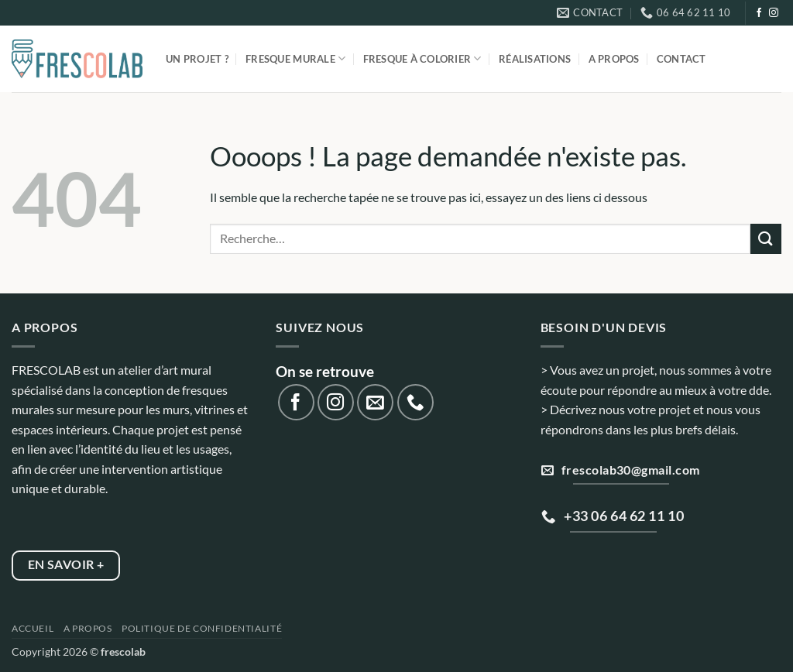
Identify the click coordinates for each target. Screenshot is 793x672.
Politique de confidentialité (202, 628)
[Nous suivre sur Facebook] (759, 13)
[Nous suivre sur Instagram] (774, 13)
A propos (614, 59)
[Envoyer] (766, 239)
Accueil (33, 628)
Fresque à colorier (422, 58)
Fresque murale (295, 58)
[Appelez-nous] (415, 402)
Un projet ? (197, 59)
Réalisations (535, 59)
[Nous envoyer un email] (375, 402)
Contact (681, 59)
